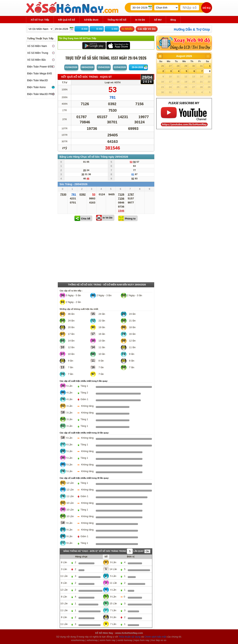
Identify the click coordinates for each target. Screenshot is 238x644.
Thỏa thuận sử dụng (130, 637)
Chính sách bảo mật (155, 637)
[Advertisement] (106, 252)
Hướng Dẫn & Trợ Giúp (192, 29)
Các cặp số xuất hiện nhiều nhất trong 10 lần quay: (84, 433)
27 (170, 66)
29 (186, 66)
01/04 (71, 67)
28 (178, 66)
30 (194, 66)
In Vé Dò (107, 218)
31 (201, 66)
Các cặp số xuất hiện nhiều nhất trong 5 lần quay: (84, 381)
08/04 (87, 67)
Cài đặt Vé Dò (147, 29)
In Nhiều (127, 29)
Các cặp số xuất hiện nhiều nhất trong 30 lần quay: (84, 478)
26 (163, 66)
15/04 (104, 67)
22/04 (120, 67)
